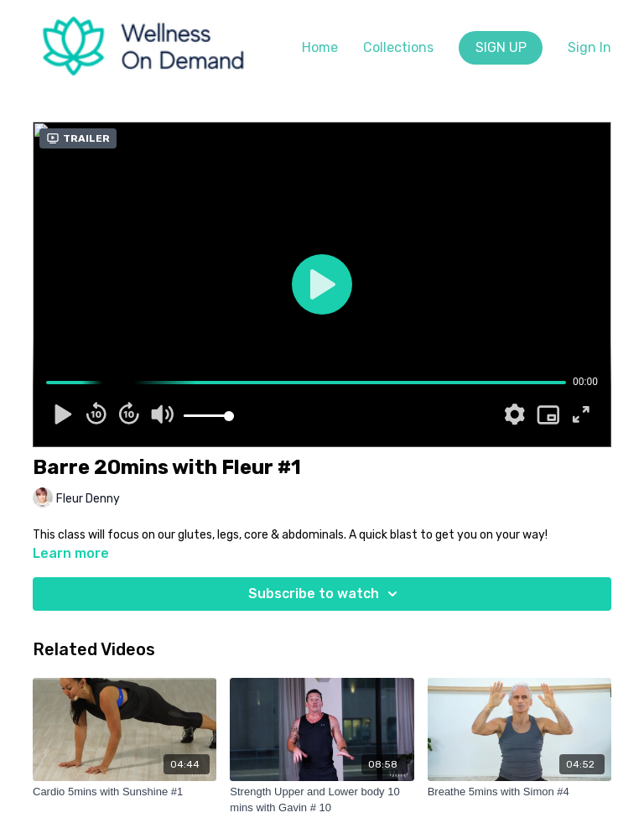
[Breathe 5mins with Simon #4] (519, 792)
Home (320, 47)
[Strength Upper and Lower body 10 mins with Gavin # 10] (322, 800)
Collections (398, 47)
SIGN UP (501, 47)
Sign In (589, 47)
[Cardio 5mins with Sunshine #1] (125, 792)
